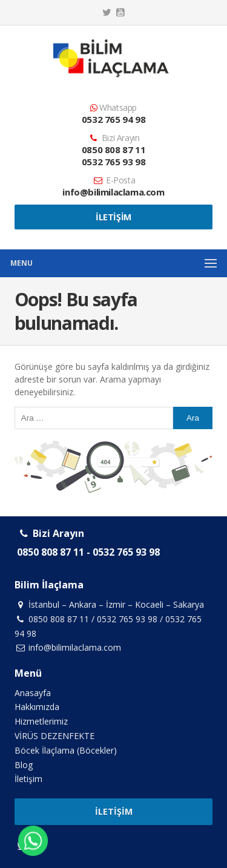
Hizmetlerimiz (41, 721)
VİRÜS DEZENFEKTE (54, 736)
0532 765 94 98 (113, 119)
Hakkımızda (37, 707)
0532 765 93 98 (113, 162)
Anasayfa (33, 693)
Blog (24, 765)
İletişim (113, 217)
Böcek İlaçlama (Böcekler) (66, 750)
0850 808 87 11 (113, 150)
